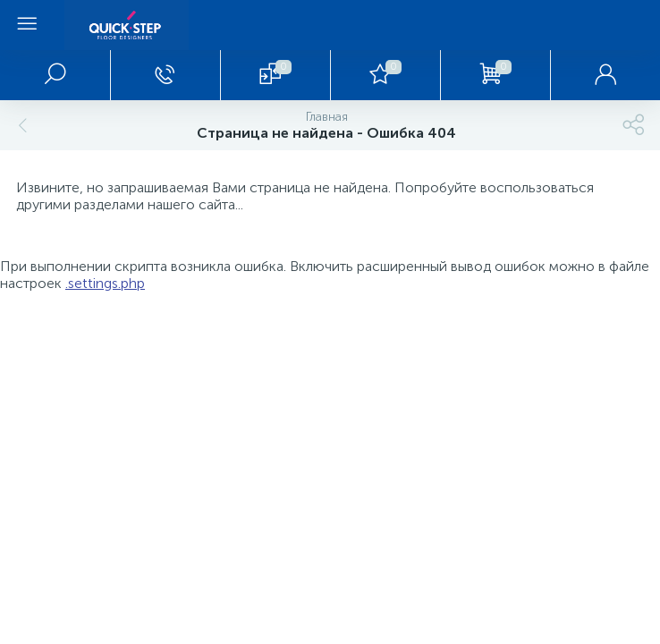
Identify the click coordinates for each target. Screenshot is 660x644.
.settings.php (105, 283)
